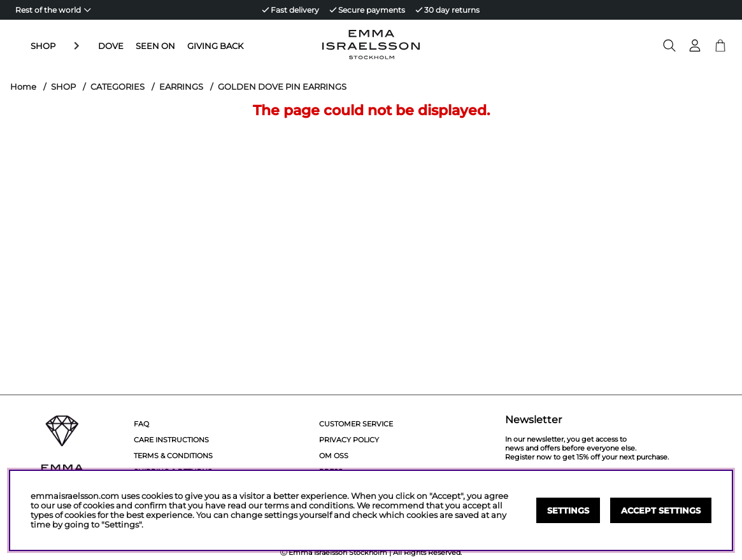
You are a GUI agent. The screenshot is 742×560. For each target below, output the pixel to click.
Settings (568, 511)
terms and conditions (309, 506)
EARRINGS (181, 87)
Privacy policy (349, 440)
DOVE (82, 45)
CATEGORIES (118, 87)
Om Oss (334, 456)
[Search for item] (669, 45)
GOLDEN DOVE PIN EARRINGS (282, 87)
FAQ (141, 424)
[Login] (695, 45)
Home (23, 87)
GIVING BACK (187, 45)
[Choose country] (53, 10)
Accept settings (661, 511)
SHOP (43, 45)
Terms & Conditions (173, 456)
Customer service (356, 424)
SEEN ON (127, 45)
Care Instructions (171, 440)
